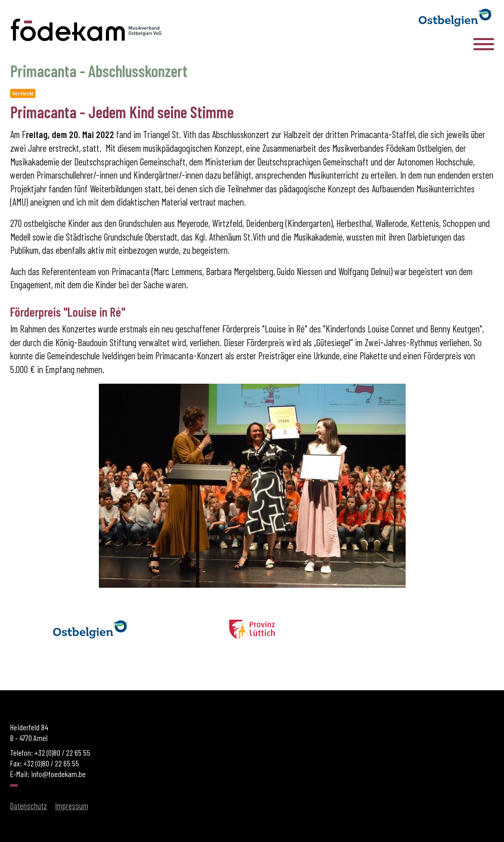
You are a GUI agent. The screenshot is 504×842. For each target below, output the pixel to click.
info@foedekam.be (58, 774)
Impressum (72, 805)
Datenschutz (29, 805)
